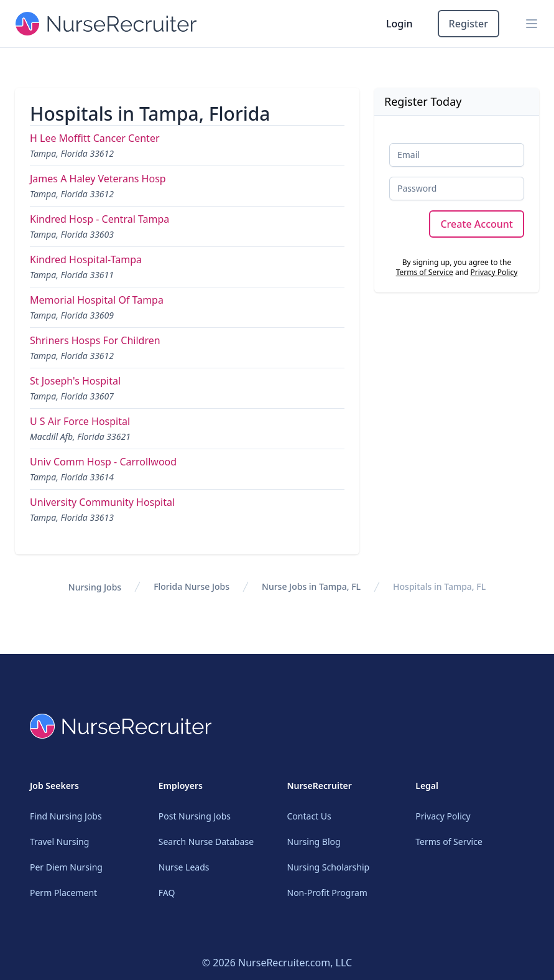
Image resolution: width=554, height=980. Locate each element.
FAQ (167, 893)
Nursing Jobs (95, 587)
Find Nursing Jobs (66, 816)
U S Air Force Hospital (80, 421)
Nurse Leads (184, 867)
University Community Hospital (102, 502)
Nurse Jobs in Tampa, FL (311, 586)
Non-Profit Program (327, 893)
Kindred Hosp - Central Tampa (99, 219)
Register (469, 24)
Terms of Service (425, 272)
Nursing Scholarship (329, 867)
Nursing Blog (314, 842)
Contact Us (309, 816)
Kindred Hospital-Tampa (86, 259)
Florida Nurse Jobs (192, 586)
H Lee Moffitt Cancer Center (95, 138)
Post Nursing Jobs (195, 816)
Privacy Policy (494, 272)
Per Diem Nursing (66, 867)
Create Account (477, 224)
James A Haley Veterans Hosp (98, 179)
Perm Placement (63, 893)
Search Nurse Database (206, 842)
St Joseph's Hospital (75, 381)
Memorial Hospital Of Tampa (97, 300)
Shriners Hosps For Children (95, 340)
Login (399, 24)
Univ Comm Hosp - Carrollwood (103, 462)
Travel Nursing (59, 842)
